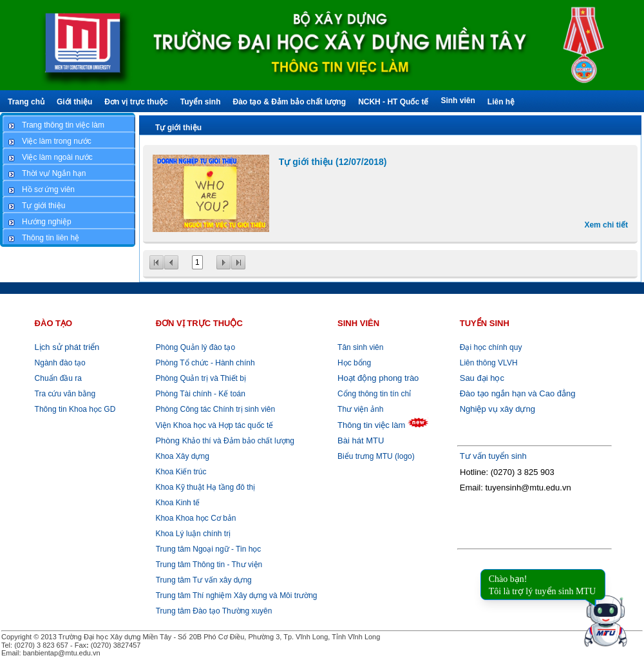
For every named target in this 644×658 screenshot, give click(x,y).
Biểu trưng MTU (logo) (376, 456)
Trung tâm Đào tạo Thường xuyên (214, 611)
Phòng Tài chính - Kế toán (199, 394)
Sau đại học (482, 378)
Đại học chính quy (491, 347)
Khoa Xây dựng (181, 456)
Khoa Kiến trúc (180, 472)
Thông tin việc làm (371, 425)
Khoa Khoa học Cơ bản (194, 518)
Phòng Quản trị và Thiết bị (200, 378)
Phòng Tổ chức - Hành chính (204, 363)
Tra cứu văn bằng (65, 394)
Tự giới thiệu (178, 128)
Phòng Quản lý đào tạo (195, 347)
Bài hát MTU (361, 440)
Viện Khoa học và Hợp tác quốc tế (213, 425)
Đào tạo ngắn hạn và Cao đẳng (518, 393)
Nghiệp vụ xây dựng (497, 409)
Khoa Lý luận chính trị (192, 534)
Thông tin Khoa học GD (75, 409)
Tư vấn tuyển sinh (493, 456)
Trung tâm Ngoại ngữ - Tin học (209, 549)
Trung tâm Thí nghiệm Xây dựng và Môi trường (237, 595)
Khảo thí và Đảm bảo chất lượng (224, 441)
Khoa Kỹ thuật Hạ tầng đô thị (204, 487)
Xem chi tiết (606, 225)
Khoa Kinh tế (176, 503)
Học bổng (354, 363)
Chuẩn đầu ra (58, 378)
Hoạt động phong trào (378, 378)
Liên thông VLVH (489, 363)
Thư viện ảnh (360, 409)
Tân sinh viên (360, 347)
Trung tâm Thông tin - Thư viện (209, 565)
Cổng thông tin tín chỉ (374, 394)
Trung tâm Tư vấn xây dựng (204, 580)
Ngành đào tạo (60, 363)
